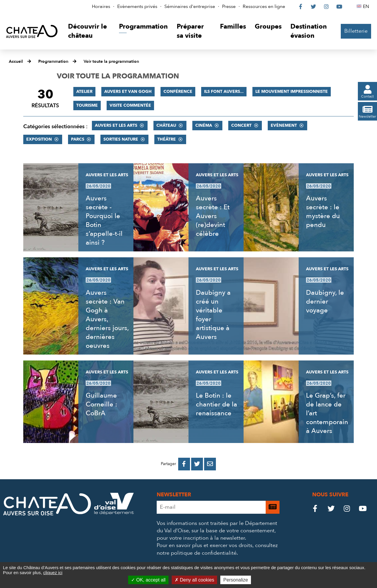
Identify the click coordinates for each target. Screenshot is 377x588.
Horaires (101, 6)
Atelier (84, 92)
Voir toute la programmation (111, 61)
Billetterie (356, 31)
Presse (229, 6)
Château (166, 125)
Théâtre (167, 139)
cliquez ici (53, 573)
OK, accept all (148, 580)
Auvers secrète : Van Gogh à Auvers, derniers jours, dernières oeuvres (107, 319)
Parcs (78, 139)
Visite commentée (130, 105)
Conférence (178, 92)
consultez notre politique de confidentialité (217, 549)
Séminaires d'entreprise (190, 6)
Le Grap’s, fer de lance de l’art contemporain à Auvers (327, 413)
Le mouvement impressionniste (292, 92)
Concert (241, 125)
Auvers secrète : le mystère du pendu (323, 212)
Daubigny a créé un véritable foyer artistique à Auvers (213, 315)
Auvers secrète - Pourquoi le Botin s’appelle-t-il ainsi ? (104, 220)
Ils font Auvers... (224, 92)
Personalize (236, 580)
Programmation (53, 61)
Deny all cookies (194, 580)
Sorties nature (121, 139)
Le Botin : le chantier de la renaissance (216, 404)
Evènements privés (137, 6)
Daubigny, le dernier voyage (325, 302)
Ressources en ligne (264, 6)
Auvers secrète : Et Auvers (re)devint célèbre (213, 216)
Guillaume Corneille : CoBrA (101, 404)
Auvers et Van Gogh (128, 92)
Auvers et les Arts (116, 125)
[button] (89, 31)
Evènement (284, 125)
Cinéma (204, 125)
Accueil (16, 61)
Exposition (39, 139)
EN (367, 6)
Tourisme (87, 105)
